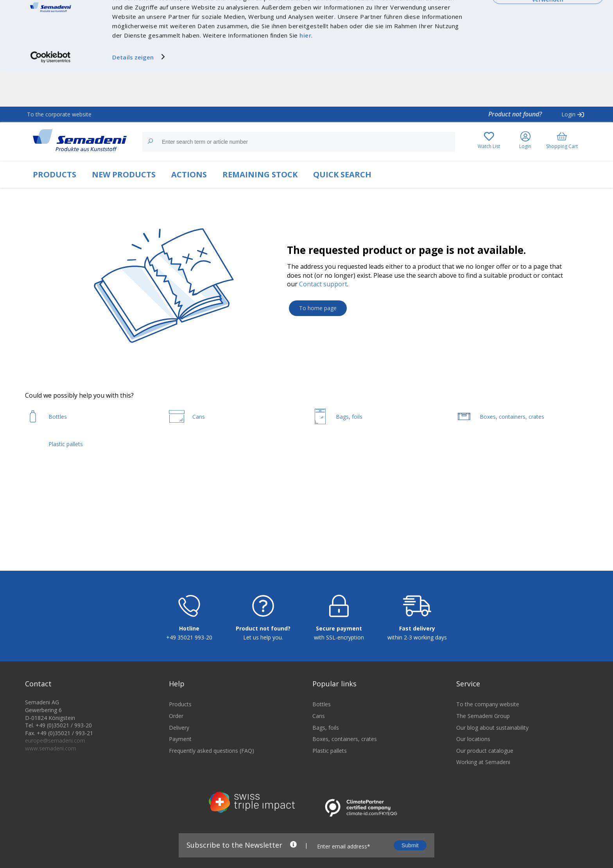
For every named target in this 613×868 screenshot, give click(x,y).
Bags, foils (326, 757)
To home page (318, 308)
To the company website (488, 734)
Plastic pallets (330, 780)
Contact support (323, 284)
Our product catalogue (485, 780)
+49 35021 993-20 (189, 667)
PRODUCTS (55, 174)
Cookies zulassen (548, 14)
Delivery (179, 757)
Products (180, 734)
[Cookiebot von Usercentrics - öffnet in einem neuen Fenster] (51, 91)
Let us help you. (263, 667)
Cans (319, 745)
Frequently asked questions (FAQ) (212, 780)
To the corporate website (59, 114)
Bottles (322, 734)
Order (176, 745)
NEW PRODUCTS (124, 174)
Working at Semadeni (483, 792)
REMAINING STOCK (260, 174)
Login (568, 114)
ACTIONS (189, 174)
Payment (180, 768)
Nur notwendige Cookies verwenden (548, 30)
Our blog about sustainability (492, 757)
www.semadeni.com (51, 778)
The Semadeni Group (483, 745)
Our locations (473, 768)
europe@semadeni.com (55, 770)
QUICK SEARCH (342, 174)
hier (305, 70)
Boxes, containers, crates (345, 768)
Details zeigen (133, 91)
